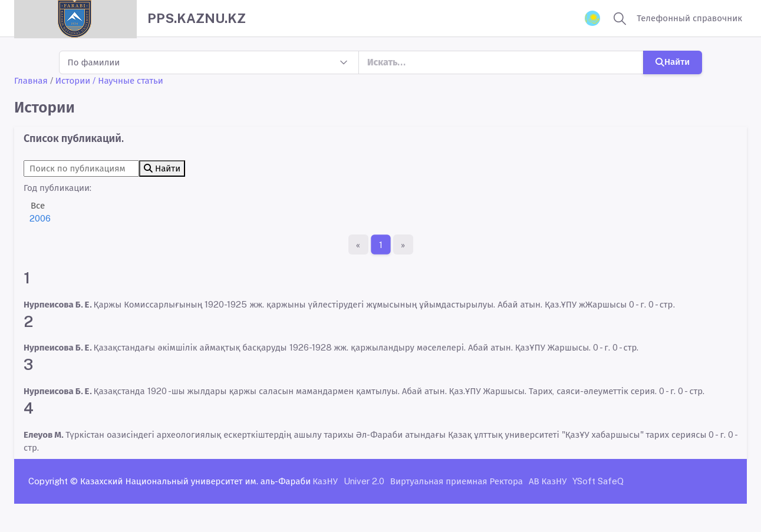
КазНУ (325, 481)
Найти (673, 62)
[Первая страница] (358, 244)
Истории (73, 80)
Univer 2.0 (364, 481)
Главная (31, 80)
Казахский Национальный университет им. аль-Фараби (195, 481)
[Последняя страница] (403, 244)
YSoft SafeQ (598, 481)
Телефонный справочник (689, 18)
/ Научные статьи (128, 80)
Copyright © (53, 481)
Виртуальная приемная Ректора (457, 481)
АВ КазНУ (548, 481)
